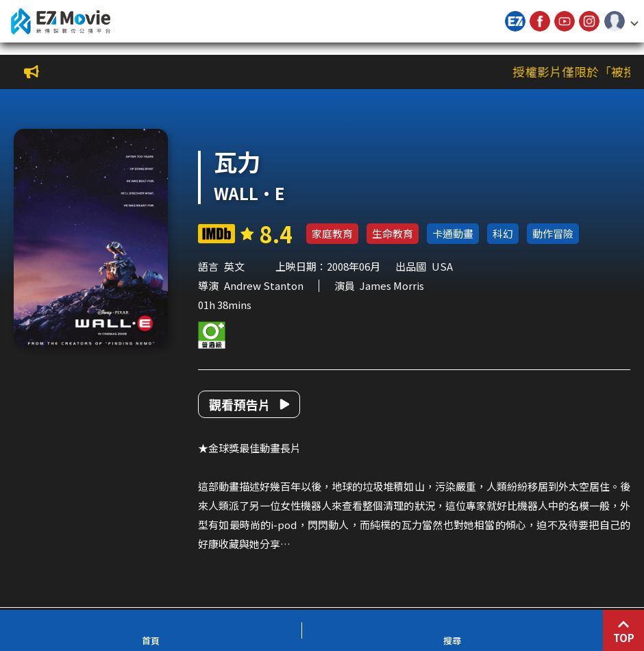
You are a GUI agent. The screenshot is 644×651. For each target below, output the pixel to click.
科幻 (503, 233)
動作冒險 (553, 233)
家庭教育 (332, 233)
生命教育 (393, 233)
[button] (621, 21)
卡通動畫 (453, 233)
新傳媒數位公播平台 (60, 21)
